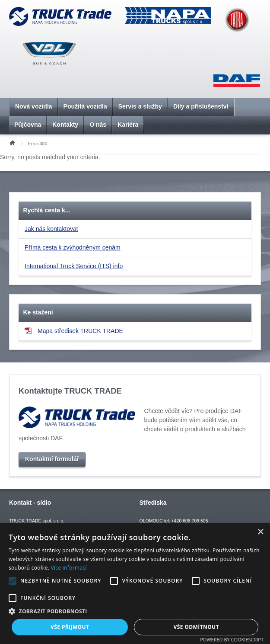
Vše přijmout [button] (70, 627)
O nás (98, 125)
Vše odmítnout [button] (196, 627)
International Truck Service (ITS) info (74, 266)
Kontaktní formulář (52, 459)
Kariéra (128, 125)
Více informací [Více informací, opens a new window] (69, 568)
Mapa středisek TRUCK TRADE (74, 331)
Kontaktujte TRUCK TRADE (70, 391)
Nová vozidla (34, 106)
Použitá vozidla (85, 106)
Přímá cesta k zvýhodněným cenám (73, 247)
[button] (135, 611)
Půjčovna (28, 125)
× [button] (260, 532)
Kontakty (65, 125)
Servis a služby (140, 106)
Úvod (12, 142)
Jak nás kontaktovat (51, 229)
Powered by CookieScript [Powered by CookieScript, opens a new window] (232, 639)
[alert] (135, 583)
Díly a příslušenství (201, 106)
